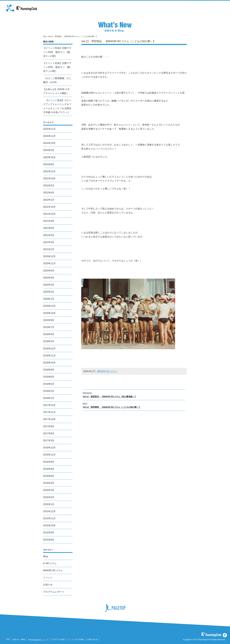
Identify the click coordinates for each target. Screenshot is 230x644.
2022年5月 (49, 186)
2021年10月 (49, 214)
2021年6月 (49, 228)
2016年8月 (49, 469)
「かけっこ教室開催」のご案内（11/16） (57, 80)
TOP (8, 639)
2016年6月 (49, 476)
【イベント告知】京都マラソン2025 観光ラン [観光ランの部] (57, 67)
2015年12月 (49, 511)
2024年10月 (49, 143)
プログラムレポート (54, 592)
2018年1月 (49, 398)
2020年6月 (49, 271)
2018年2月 (49, 391)
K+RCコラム (50, 563)
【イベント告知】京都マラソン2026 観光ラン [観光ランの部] (57, 52)
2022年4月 (49, 193)
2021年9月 (49, 221)
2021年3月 (49, 242)
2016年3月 (49, 490)
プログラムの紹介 (58, 639)
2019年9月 (49, 320)
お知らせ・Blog (19, 639)
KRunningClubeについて (38, 640)
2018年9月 (49, 370)
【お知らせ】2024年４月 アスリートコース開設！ (56, 91)
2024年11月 (49, 136)
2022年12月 (49, 171)
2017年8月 (49, 433)
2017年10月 (49, 419)
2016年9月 (49, 462)
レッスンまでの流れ (76, 639)
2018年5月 (49, 384)
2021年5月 (49, 235)
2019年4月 (49, 334)
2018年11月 (49, 356)
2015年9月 (49, 533)
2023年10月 (49, 157)
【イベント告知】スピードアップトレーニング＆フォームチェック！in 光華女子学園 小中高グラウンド (57, 106)
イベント (48, 577)
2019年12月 (49, 306)
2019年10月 (49, 313)
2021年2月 (49, 249)
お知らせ (48, 585)
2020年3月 (49, 285)
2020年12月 (49, 256)
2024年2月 (49, 150)
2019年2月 (49, 341)
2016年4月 (49, 483)
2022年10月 (49, 178)
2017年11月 (49, 412)
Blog (45, 556)
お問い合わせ (93, 639)
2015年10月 (49, 525)
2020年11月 (49, 263)
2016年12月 (49, 448)
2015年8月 (49, 540)
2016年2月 (49, 497)
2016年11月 (49, 455)
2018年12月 (49, 349)
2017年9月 (49, 426)
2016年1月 (49, 504)
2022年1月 (49, 200)
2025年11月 (49, 129)
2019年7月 (49, 327)
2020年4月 (49, 278)
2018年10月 (49, 363)
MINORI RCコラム (107, 371)
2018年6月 (49, 377)
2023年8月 (49, 164)
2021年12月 (49, 207)
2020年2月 (49, 292)
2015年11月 (49, 518)
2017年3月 (49, 441)
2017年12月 (49, 405)
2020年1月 (49, 299)
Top (45, 36)
